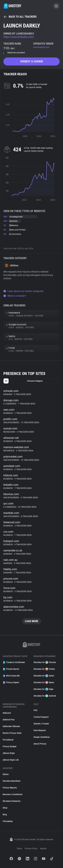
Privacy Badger (10, 746)
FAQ (35, 710)
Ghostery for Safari (44, 676)
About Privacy (40, 744)
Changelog (8, 821)
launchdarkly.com (41, 47)
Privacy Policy (31, 849)
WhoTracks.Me (11, 676)
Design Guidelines (42, 737)
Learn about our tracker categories (23, 291)
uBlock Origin (9, 753)
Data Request (40, 730)
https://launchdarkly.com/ (19, 37)
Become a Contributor (13, 794)
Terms (19, 849)
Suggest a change (32, 61)
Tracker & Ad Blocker (14, 662)
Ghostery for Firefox (44, 669)
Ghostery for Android (45, 696)
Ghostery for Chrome (45, 662)
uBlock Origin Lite (11, 760)
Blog (5, 815)
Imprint (43, 849)
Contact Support (41, 717)
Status (6, 774)
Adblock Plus (9, 720)
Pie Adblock (8, 740)
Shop (5, 808)
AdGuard (7, 713)
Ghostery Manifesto (12, 781)
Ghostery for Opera (44, 682)
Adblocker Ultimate (11, 726)
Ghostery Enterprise (12, 801)
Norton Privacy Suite (12, 733)
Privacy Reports (10, 788)
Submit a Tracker (41, 724)
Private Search (11, 669)
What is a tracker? (15, 296)
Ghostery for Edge (43, 689)
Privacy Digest (11, 682)
